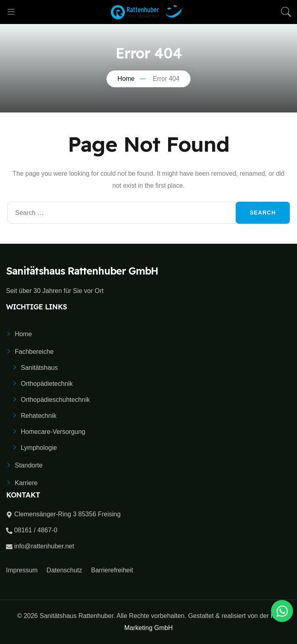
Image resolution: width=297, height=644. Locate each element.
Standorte (29, 465)
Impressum (22, 570)
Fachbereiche (34, 352)
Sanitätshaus (39, 368)
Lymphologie (39, 448)
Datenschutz (64, 570)
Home (23, 334)
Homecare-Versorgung (53, 432)
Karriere (26, 483)
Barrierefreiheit (112, 570)
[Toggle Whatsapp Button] (282, 611)
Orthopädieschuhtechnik (55, 400)
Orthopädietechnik (47, 384)
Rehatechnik (39, 416)
